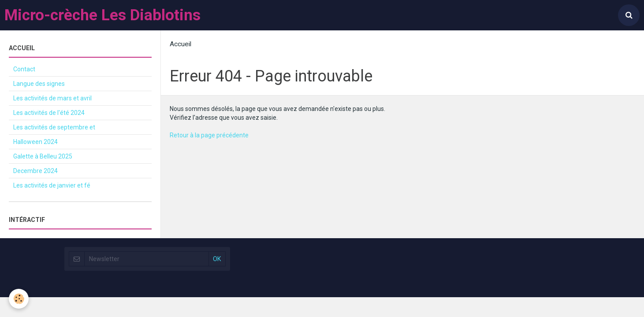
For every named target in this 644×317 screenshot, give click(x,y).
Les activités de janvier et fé (52, 185)
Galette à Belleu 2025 (43, 156)
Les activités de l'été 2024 (49, 113)
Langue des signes (39, 84)
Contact (24, 69)
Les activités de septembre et (54, 127)
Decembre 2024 (35, 171)
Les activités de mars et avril (52, 98)
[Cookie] (19, 299)
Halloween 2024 (35, 142)
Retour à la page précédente (209, 135)
